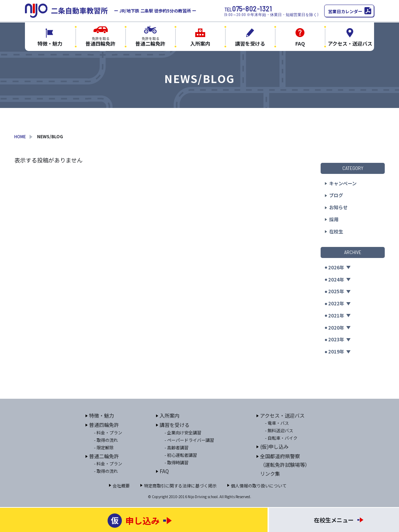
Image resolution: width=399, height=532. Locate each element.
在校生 (336, 231)
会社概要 (121, 485)
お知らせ (338, 207)
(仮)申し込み (274, 446)
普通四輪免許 (104, 425)
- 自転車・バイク (281, 438)
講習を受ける (175, 425)
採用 (334, 219)
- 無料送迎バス (279, 430)
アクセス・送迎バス (282, 415)
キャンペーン (343, 183)
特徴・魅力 (102, 415)
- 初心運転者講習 (181, 455)
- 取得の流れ (106, 440)
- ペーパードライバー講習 (189, 440)
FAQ (164, 471)
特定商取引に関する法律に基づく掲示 (180, 485)
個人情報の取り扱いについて (259, 485)
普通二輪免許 (104, 456)
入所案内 (170, 415)
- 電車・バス (277, 423)
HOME (20, 136)
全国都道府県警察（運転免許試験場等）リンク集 (285, 465)
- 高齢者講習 (177, 447)
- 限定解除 (104, 447)
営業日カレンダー (345, 11)
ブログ (336, 195)
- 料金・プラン (108, 432)
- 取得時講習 (177, 462)
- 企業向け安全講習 (183, 432)
